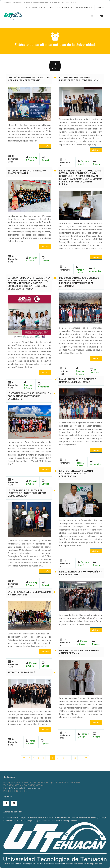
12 (74, 758)
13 (80, 758)
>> (86, 758)
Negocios (96, 644)
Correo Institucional (59, 8)
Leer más (96, 150)
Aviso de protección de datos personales (84, 864)
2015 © (7, 864)
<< (24, 758)
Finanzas (101, 8)
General (97, 164)
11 (69, 758)
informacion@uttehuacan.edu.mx (25, 788)
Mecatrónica (95, 464)
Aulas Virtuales (35, 8)
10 (63, 758)
